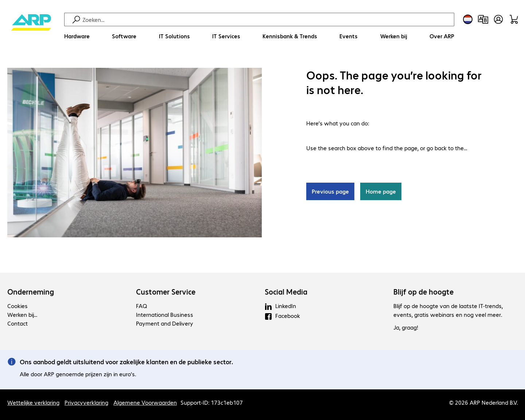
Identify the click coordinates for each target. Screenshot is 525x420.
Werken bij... (22, 314)
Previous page (330, 191)
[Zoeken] (267, 20)
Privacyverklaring (86, 402)
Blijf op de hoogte (423, 292)
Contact (17, 323)
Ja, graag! (406, 327)
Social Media (286, 292)
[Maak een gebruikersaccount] (498, 19)
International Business (165, 314)
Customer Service (166, 292)
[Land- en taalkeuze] (468, 19)
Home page (381, 191)
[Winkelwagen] (514, 19)
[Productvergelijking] (483, 19)
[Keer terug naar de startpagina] (31, 29)
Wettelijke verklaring (33, 402)
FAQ (141, 306)
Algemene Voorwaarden (145, 402)
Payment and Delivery (165, 323)
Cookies (17, 306)
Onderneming (31, 292)
